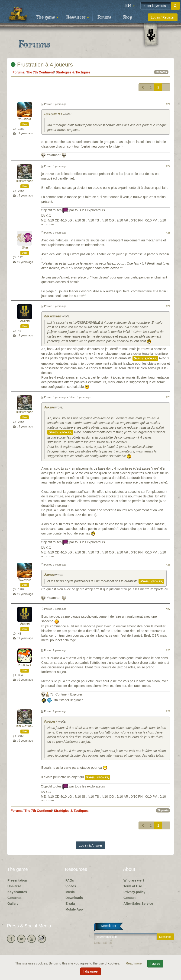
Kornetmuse (25, 181)
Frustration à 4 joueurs (42, 65)
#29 (168, 711)
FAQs (70, 880)
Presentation (17, 880)
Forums (104, 17)
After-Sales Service (138, 904)
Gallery (13, 904)
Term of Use (133, 886)
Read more (134, 963)
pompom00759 (53, 115)
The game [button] (47, 17)
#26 (168, 565)
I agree (155, 964)
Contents (15, 898)
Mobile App (74, 909)
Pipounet (25, 665)
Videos (71, 886)
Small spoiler (145, 358)
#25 (168, 397)
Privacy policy (134, 892)
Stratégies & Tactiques (73, 72)
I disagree (90, 971)
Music (70, 892)
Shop (128, 17)
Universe (14, 886)
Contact (129, 898)
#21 (168, 104)
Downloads (74, 898)
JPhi (25, 248)
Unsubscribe (103, 943)
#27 (168, 609)
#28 (168, 650)
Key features (17, 892)
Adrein (25, 321)
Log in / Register (163, 17)
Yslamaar (25, 119)
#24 (168, 306)
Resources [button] (78, 17)
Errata (70, 904)
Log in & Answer (90, 845)
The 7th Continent (40, 72)
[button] (130, 6)
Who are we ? (134, 880)
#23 (168, 233)
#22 (168, 166)
